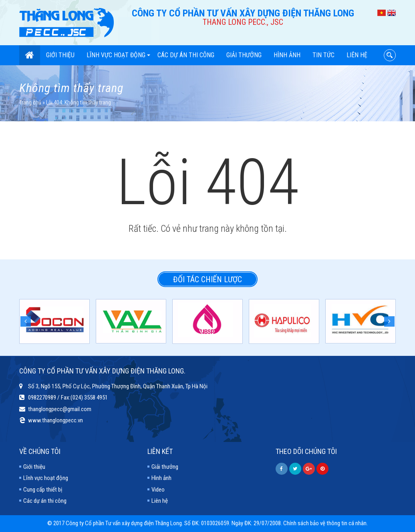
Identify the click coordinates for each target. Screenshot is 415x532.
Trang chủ (30, 102)
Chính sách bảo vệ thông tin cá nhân (325, 523)
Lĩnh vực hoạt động (118, 55)
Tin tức (323, 55)
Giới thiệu (60, 55)
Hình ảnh (287, 55)
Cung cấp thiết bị (43, 490)
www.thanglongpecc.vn (55, 420)
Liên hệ (357, 55)
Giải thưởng (244, 55)
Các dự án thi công (186, 55)
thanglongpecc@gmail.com (60, 409)
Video (158, 490)
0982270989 (42, 397)
